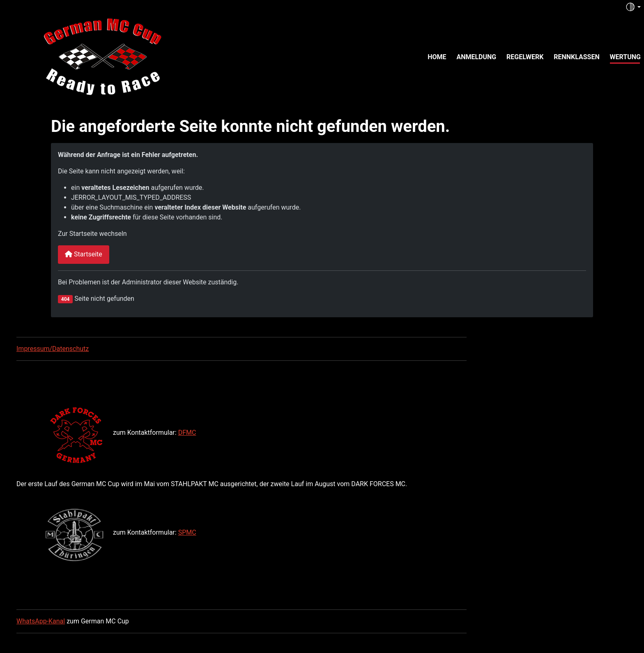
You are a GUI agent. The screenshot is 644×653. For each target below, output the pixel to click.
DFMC (187, 433)
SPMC (187, 532)
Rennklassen (577, 57)
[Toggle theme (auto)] (633, 7)
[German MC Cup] (85, 56)
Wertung (625, 57)
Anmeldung (476, 57)
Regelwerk (525, 57)
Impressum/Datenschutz (53, 349)
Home (437, 57)
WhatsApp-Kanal (41, 621)
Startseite (84, 254)
